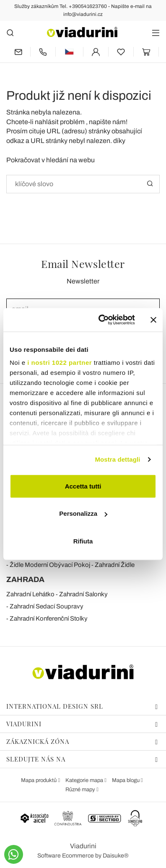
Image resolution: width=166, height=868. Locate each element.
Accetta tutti (83, 486)
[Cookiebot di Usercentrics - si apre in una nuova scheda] (101, 320)
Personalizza (83, 513)
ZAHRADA (25, 580)
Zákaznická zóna (82, 741)
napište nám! (108, 122)
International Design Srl (82, 706)
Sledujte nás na (82, 759)
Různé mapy (81, 790)
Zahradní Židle (115, 565)
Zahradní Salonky (83, 594)
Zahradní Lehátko (30, 594)
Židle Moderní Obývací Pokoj (50, 565)
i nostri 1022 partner (60, 363)
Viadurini (82, 724)
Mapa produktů (39, 780)
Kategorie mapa (85, 780)
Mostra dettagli (117, 459)
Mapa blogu (126, 780)
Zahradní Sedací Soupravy (47, 606)
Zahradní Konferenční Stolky (49, 619)
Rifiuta (83, 541)
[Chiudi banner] (153, 320)
